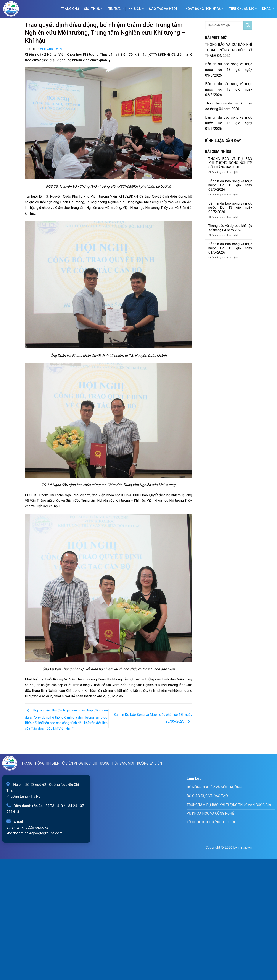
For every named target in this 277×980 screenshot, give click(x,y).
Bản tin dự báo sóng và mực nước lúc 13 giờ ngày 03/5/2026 (229, 70)
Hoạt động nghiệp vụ (205, 9)
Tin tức (116, 9)
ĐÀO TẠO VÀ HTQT (165, 9)
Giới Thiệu (94, 9)
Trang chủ (70, 9)
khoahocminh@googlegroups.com (35, 833)
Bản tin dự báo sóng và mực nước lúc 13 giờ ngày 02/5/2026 (229, 89)
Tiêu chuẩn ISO (243, 9)
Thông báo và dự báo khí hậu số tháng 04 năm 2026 (229, 106)
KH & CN (136, 9)
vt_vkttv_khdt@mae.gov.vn (28, 827)
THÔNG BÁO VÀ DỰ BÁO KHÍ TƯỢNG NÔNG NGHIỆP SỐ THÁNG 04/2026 (229, 50)
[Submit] (248, 25)
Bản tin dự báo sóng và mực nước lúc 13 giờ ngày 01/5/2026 (229, 123)
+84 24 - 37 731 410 (47, 806)
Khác (268, 9)
